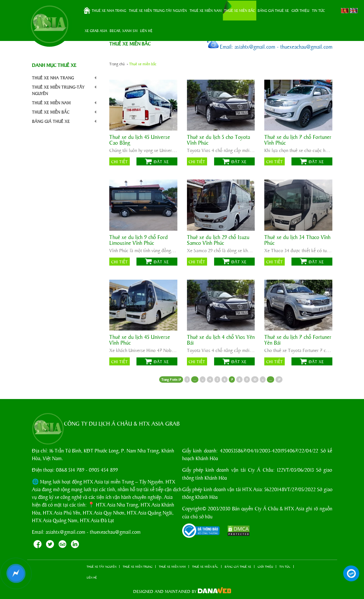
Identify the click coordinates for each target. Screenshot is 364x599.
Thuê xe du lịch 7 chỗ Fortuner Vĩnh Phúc (298, 140)
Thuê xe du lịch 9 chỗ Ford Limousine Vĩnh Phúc (139, 240)
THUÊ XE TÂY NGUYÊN (101, 567)
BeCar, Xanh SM (124, 30)
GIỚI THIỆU (300, 10)
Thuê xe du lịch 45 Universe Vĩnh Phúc (140, 340)
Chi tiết (120, 161)
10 (255, 379)
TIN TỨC (318, 10)
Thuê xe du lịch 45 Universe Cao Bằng (140, 140)
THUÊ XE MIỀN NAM (205, 10)
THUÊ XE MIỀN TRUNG (138, 567)
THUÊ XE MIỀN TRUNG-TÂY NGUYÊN (158, 10)
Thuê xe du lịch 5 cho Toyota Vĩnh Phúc (218, 140)
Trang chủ (87, 10)
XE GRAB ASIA (96, 30)
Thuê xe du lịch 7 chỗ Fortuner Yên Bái (298, 340)
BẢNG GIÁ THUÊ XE (273, 10)
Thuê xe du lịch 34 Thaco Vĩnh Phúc (297, 240)
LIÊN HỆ (146, 30)
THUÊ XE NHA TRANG (109, 10)
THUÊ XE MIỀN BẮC (240, 10)
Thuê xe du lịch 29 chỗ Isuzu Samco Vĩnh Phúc (218, 240)
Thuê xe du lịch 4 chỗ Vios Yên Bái (221, 340)
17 (279, 379)
